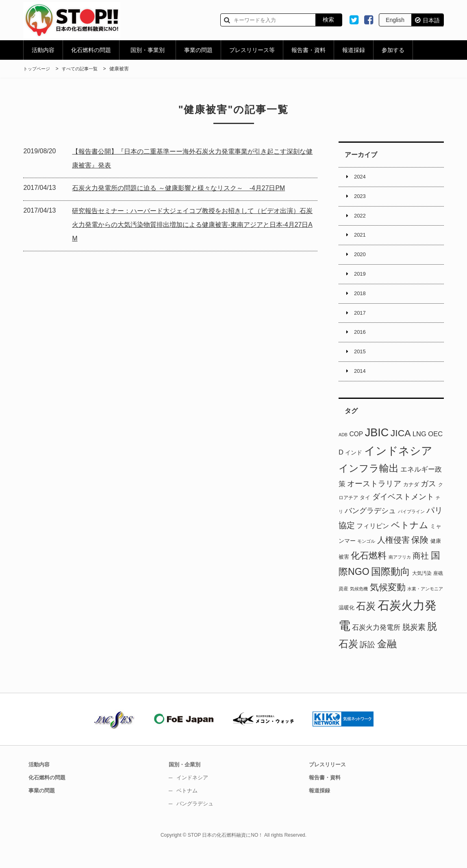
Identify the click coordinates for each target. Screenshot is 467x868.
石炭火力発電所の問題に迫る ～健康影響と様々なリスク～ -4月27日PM (185, 188)
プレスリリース (332, 780)
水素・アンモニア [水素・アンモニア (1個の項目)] (425, 605)
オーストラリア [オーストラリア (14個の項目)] (374, 499)
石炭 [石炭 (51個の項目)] (366, 622)
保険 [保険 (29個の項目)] (420, 556)
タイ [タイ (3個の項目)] (365, 513)
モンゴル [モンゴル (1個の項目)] (366, 557)
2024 (361, 178)
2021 (361, 240)
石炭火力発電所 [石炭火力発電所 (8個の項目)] (376, 643)
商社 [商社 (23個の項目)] (421, 571)
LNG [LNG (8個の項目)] (419, 450)
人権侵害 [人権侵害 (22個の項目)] (393, 556)
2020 (361, 261)
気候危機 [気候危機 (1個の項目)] (359, 605)
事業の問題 (198, 50)
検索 (328, 20)
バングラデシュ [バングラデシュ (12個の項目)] (370, 527)
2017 (361, 324)
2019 (361, 282)
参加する (393, 50)
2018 (361, 303)
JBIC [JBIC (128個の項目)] (377, 448)
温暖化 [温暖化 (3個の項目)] (346, 623)
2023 (361, 198)
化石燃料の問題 (91, 50)
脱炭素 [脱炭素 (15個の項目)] (414, 643)
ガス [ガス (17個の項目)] (428, 499)
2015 (361, 366)
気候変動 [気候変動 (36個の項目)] (388, 604)
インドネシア (197, 793)
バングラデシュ (200, 819)
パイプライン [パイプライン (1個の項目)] (411, 528)
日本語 (431, 20)
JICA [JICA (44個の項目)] (401, 449)
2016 (361, 345)
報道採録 (354, 50)
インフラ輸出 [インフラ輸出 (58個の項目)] (369, 484)
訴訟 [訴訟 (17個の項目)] (367, 660)
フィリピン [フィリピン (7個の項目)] (373, 542)
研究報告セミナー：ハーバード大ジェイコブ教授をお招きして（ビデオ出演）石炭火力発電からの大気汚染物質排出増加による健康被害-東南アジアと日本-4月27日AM (194, 225)
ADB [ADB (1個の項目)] (343, 450)
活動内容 (43, 50)
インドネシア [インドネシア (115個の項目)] (398, 467)
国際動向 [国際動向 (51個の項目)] (391, 587)
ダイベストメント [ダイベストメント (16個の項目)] (403, 512)
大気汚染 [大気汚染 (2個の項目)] (422, 589)
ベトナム (191, 806)
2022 (361, 220)
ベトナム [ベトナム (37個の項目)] (410, 541)
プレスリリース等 (252, 50)
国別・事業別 (148, 50)
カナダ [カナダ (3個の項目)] (411, 500)
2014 (361, 387)
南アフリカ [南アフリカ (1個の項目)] (400, 573)
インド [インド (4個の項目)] (354, 468)
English (395, 20)
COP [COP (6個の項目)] (356, 450)
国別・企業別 (189, 780)
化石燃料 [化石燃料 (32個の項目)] (369, 571)
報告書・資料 (308, 50)
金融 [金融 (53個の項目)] (387, 660)
